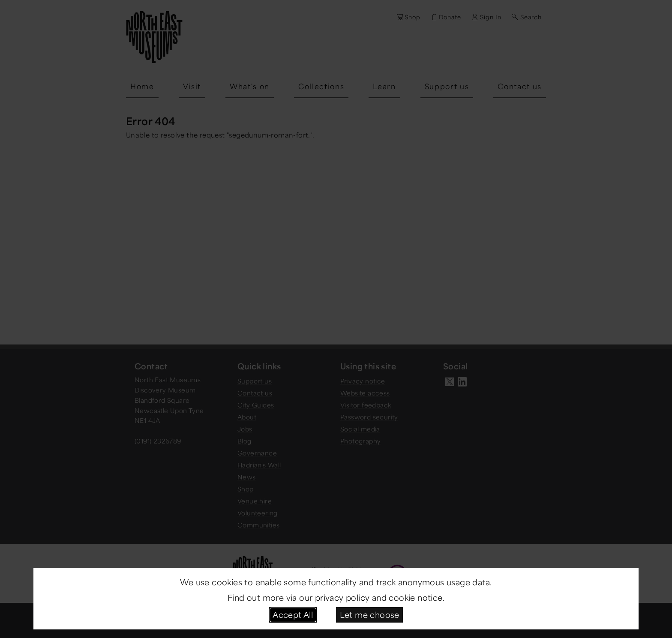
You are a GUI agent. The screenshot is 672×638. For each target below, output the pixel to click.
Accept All (293, 614)
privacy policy (342, 597)
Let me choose (370, 614)
